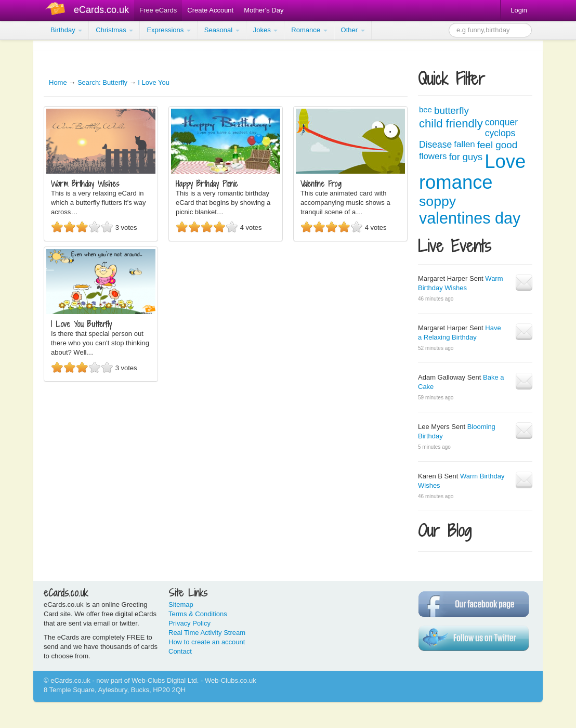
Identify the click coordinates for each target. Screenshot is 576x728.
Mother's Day (264, 10)
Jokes (266, 30)
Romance (309, 30)
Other (353, 30)
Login (519, 10)
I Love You (154, 82)
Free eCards (158, 10)
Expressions (168, 30)
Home (58, 82)
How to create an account (207, 642)
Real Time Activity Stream (207, 633)
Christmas (114, 30)
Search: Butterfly (102, 82)
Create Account (210, 10)
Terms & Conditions (198, 614)
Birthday (66, 30)
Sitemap (181, 604)
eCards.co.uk (101, 10)
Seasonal (222, 30)
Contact (180, 651)
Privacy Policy (189, 623)
